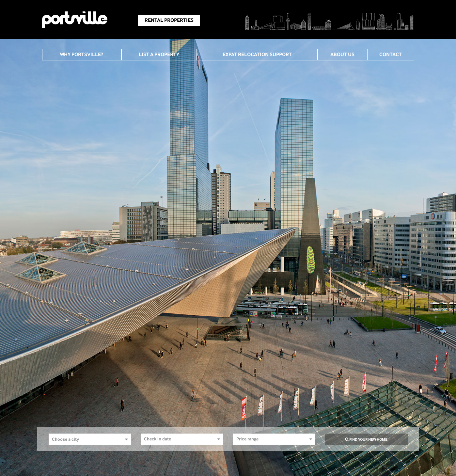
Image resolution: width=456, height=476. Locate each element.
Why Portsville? (82, 54)
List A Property (159, 54)
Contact (391, 54)
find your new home (366, 439)
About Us (342, 54)
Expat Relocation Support (257, 54)
